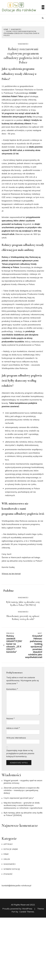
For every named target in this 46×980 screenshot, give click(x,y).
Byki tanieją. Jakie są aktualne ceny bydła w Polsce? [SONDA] (23, 604)
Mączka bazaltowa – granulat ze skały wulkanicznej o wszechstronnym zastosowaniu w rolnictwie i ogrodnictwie (23, 805)
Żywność (8, 874)
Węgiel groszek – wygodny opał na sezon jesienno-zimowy (23, 782)
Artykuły (8, 844)
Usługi (7, 859)
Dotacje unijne (11, 849)
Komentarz (12, 689)
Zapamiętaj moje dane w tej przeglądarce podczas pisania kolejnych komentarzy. (20, 753)
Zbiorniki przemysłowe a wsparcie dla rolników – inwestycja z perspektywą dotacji (22, 790)
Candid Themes (27, 912)
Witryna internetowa (16, 738)
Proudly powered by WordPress (18, 909)
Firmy (6, 854)
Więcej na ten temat (11, 574)
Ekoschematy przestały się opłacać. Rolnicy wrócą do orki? (23, 618)
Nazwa (10, 718)
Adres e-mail (13, 728)
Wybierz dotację (12, 869)
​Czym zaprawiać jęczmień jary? (19, 798)
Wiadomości (23, 44)
